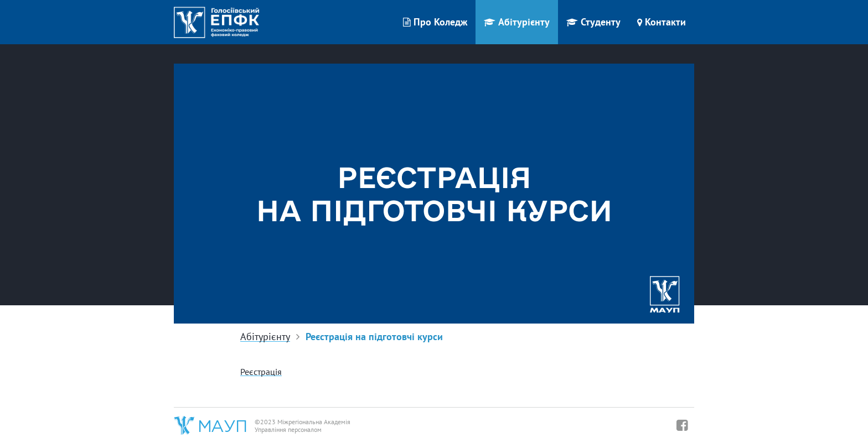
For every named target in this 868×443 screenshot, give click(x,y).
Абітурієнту (517, 22)
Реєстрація (261, 372)
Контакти (662, 22)
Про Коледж (435, 22)
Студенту (593, 22)
